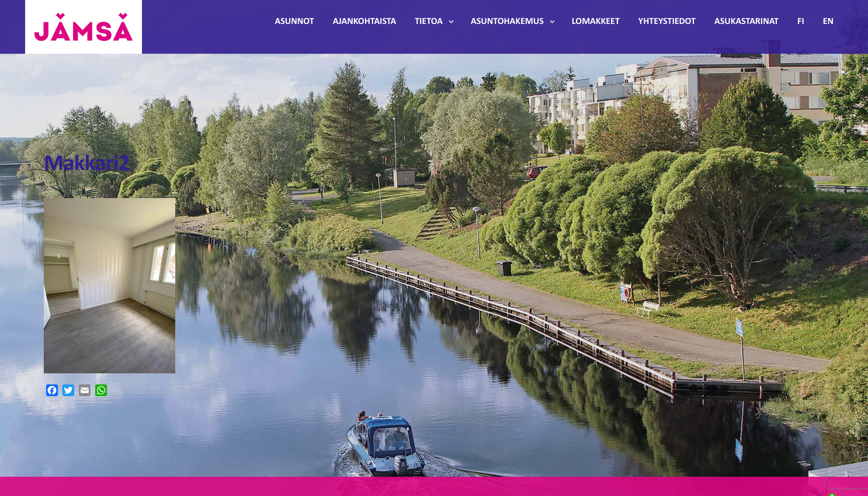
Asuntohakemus (507, 22)
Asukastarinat (747, 22)
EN (828, 22)
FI (801, 22)
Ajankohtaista (364, 22)
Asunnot (295, 22)
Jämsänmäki (84, 27)
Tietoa (429, 22)
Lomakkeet (596, 22)
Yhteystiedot (667, 22)
